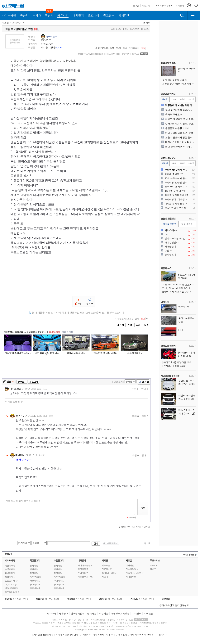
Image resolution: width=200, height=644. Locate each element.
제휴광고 (63, 613)
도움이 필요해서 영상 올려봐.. (180, 137)
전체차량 (34, 566)
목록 (148, 23)
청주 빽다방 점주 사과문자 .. (177, 187)
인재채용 (92, 613)
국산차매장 (10, 566)
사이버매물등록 (85, 565)
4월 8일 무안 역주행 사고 (177, 191)
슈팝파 (178, 250)
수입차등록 (83, 573)
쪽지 (125, 48)
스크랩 (130, 319)
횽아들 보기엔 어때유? (176, 195)
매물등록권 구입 (86, 577)
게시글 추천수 (170, 224)
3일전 (191, 99)
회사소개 (51, 613)
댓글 (53, 47)
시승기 (105, 577)
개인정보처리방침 (120, 613)
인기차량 (34, 569)
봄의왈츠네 (178, 254)
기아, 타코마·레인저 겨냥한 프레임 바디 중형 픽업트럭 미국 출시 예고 (179, 288)
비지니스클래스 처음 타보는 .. (180, 142)
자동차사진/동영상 (135, 573)
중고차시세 (35, 585)
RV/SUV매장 (11, 585)
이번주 (165, 163)
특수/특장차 (36, 577)
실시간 (165, 99)
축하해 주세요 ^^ (174, 115)
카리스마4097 (178, 230)
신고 (143, 48)
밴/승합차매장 (12, 588)
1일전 (174, 99)
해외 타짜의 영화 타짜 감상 (179, 133)
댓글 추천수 (187, 224)
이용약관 (104, 613)
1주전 (174, 163)
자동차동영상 (132, 569)
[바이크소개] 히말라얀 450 (177, 362)
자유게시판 (107, 569)
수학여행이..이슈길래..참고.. (180, 124)
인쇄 (137, 319)
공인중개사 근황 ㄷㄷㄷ (177, 128)
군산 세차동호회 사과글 (175, 80)
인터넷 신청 (67, 332)
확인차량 (34, 573)
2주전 (182, 163)
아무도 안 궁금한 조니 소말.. (180, 119)
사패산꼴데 (178, 246)
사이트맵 (149, 613)
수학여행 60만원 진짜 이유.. (177, 182)
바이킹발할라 (178, 242)
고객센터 (137, 613)
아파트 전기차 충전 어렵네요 (177, 204)
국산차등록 (83, 569)
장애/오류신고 (167, 605)
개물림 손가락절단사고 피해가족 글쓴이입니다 (179, 84)
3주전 (191, 163)
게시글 (44, 47)
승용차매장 (10, 577)
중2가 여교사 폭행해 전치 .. (177, 208)
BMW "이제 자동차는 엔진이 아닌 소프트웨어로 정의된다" (179, 292)
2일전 (182, 99)
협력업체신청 (78, 613)
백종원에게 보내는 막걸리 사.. (180, 105)
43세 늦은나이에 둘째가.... (179, 110)
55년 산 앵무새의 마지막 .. (179, 147)
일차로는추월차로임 (178, 238)
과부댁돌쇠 (51, 37)
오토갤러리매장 (12, 592)
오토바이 (154, 565)
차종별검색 (35, 588)
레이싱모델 (131, 577)
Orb (178, 234)
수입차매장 (10, 569)
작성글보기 (134, 48)
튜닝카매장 (10, 573)
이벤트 (153, 569)
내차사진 (130, 565)
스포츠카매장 (11, 581)
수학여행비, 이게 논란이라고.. (177, 170)
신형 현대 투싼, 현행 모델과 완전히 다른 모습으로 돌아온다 (179, 285)
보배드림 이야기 (110, 573)
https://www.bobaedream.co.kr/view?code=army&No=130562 (109, 54)
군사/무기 (17, 23)
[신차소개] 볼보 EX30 (174, 366)
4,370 (59, 47)
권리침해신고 (182, 605)
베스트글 (106, 565)
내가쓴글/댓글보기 (111, 543)
